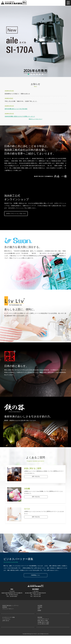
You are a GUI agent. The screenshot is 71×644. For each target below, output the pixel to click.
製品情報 (39, 622)
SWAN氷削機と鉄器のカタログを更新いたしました (20, 116)
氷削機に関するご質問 (43, 629)
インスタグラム (6, 624)
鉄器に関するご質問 (42, 627)
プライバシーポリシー (8, 611)
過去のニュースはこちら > (35, 119)
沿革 (38, 611)
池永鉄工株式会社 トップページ (10, 606)
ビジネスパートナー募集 (8, 622)
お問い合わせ (5, 627)
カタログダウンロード (43, 624)
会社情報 (39, 606)
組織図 (39, 614)
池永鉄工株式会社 (14, 3)
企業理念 (39, 609)
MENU (68, 3)
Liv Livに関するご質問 (43, 632)
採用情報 (4, 609)
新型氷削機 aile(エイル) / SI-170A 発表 (16, 109)
